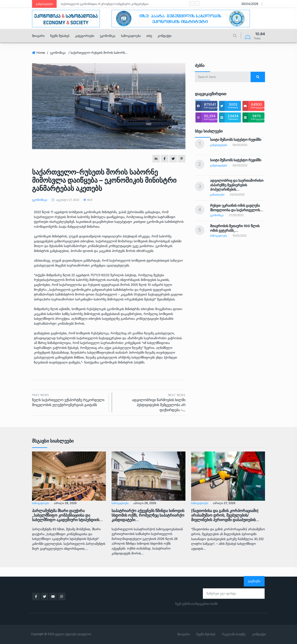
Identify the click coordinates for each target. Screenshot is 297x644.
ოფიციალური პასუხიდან (119, 236)
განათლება (217, 195)
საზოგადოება (131, 36)
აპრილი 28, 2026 (65, 503)
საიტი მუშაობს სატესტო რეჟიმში (236, 140)
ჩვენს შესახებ (60, 36)
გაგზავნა (254, 581)
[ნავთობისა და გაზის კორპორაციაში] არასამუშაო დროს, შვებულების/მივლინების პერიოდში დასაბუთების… (225, 515)
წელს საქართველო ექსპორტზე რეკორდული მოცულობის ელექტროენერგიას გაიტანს (69, 400)
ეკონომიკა (108, 36)
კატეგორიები (85, 36)
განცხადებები (219, 145)
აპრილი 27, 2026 (224, 503)
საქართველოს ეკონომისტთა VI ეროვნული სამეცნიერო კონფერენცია (105, 4)
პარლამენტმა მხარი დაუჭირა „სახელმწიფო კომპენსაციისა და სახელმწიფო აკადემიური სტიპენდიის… (67, 515)
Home (41, 53)
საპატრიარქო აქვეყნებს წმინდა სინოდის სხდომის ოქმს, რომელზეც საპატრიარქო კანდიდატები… (148, 515)
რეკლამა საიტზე (234, 634)
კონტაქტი (165, 36)
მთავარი (38, 36)
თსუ (149, 36)
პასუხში (139, 362)
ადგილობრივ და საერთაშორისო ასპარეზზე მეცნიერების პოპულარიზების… (237, 185)
